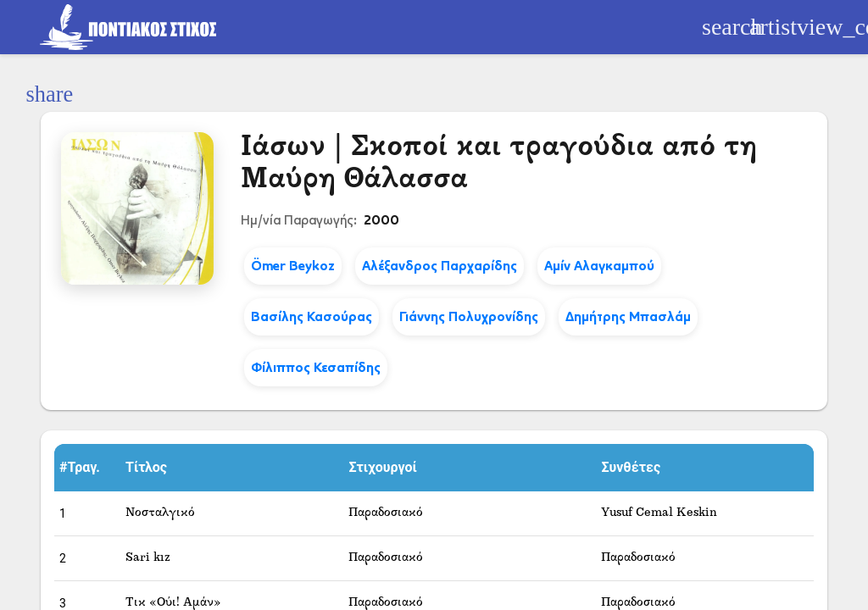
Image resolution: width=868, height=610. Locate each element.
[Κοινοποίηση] (49, 95)
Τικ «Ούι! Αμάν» (173, 603)
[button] (87, 468)
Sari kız (148, 558)
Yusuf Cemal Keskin (659, 513)
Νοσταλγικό (160, 513)
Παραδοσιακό (386, 513)
